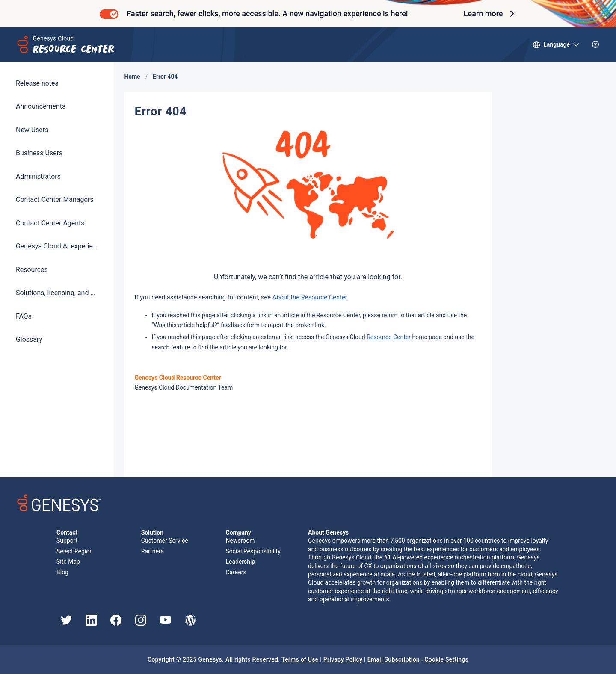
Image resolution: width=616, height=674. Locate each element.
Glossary (29, 339)
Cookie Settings (446, 659)
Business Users (39, 153)
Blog (62, 572)
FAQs (24, 316)
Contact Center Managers (55, 200)
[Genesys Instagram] (141, 624)
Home (132, 77)
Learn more (490, 14)
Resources (32, 270)
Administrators (38, 176)
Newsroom (240, 541)
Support (67, 541)
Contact (67, 532)
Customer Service (165, 541)
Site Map (68, 562)
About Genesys (328, 532)
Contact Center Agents (50, 223)
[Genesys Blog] (190, 624)
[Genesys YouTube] (166, 621)
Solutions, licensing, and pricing (57, 293)
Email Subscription (394, 659)
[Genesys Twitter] (66, 623)
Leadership (240, 562)
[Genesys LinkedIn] (91, 624)
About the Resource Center (310, 297)
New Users (32, 130)
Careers (236, 572)
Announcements (41, 106)
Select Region (75, 551)
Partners (153, 551)
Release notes (37, 83)
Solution (152, 532)
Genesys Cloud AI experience (57, 246)
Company (238, 532)
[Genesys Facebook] (116, 624)
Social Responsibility (253, 551)
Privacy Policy (343, 659)
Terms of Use (300, 659)
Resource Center (389, 337)
